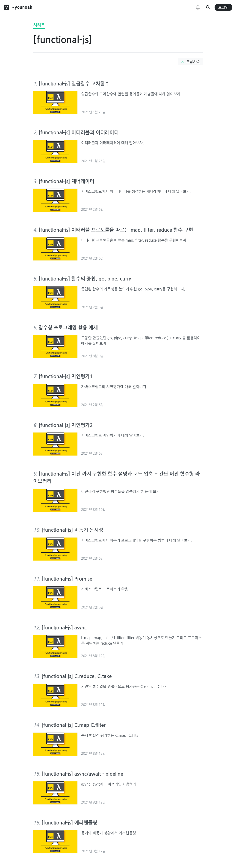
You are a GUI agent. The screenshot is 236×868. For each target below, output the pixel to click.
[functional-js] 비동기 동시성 (72, 530)
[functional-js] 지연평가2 (66, 425)
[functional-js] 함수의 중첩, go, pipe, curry (85, 279)
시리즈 (39, 25)
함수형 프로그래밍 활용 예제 (68, 328)
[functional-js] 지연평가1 (66, 376)
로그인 (223, 7)
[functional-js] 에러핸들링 (69, 823)
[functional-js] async (64, 628)
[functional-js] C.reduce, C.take (77, 676)
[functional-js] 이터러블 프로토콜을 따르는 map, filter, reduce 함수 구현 (116, 230)
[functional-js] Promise (67, 579)
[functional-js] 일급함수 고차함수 (74, 84)
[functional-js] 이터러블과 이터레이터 (79, 133)
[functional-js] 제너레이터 (66, 181)
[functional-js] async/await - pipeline (82, 774)
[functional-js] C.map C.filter (74, 725)
